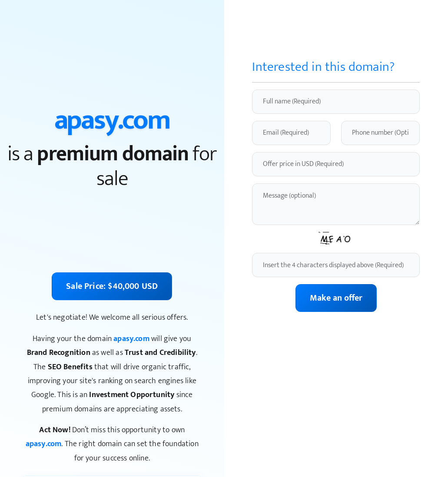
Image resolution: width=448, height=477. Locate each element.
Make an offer (336, 298)
